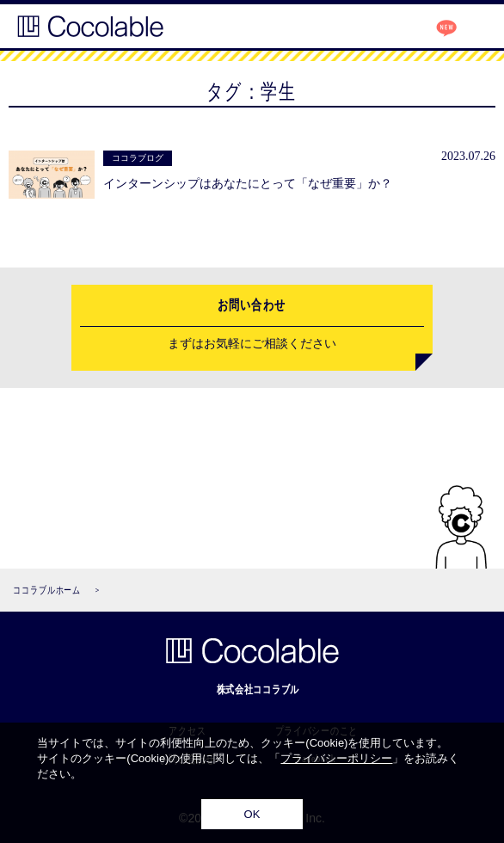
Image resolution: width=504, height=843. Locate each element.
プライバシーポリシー (336, 758)
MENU (474, 27)
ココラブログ (433, 24)
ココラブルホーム (47, 590)
